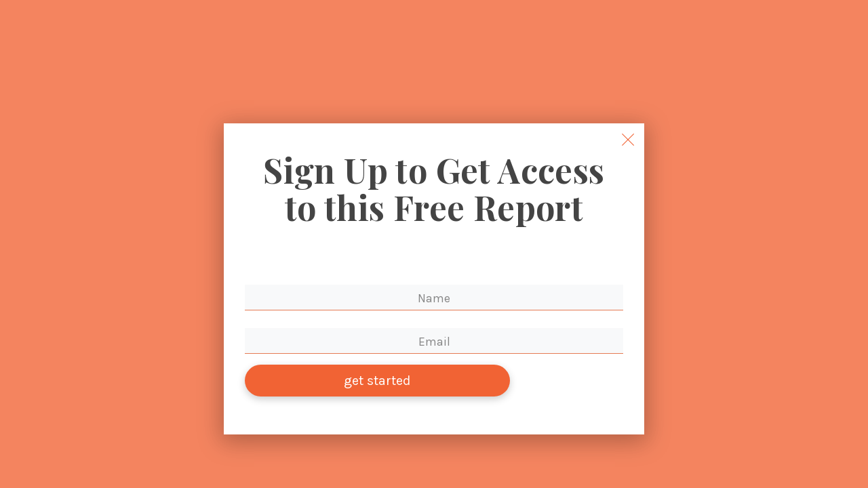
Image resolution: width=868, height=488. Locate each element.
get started (377, 386)
